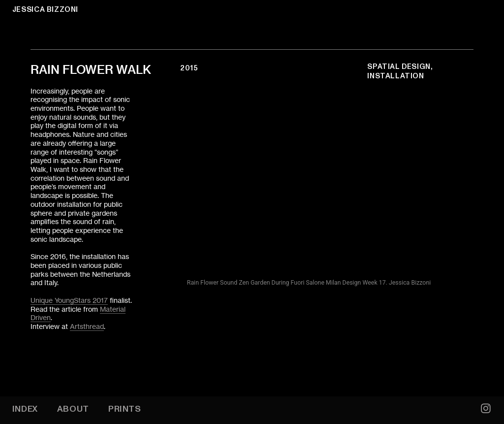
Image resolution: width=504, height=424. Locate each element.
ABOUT (73, 409)
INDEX (25, 409)
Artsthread (87, 326)
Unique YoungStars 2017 (69, 300)
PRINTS (125, 409)
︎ (486, 409)
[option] (309, 188)
